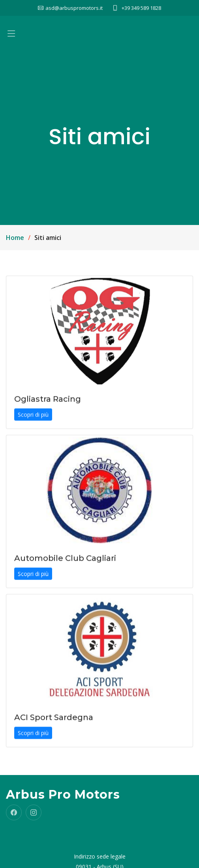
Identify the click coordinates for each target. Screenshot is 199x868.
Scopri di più (33, 418)
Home (15, 238)
